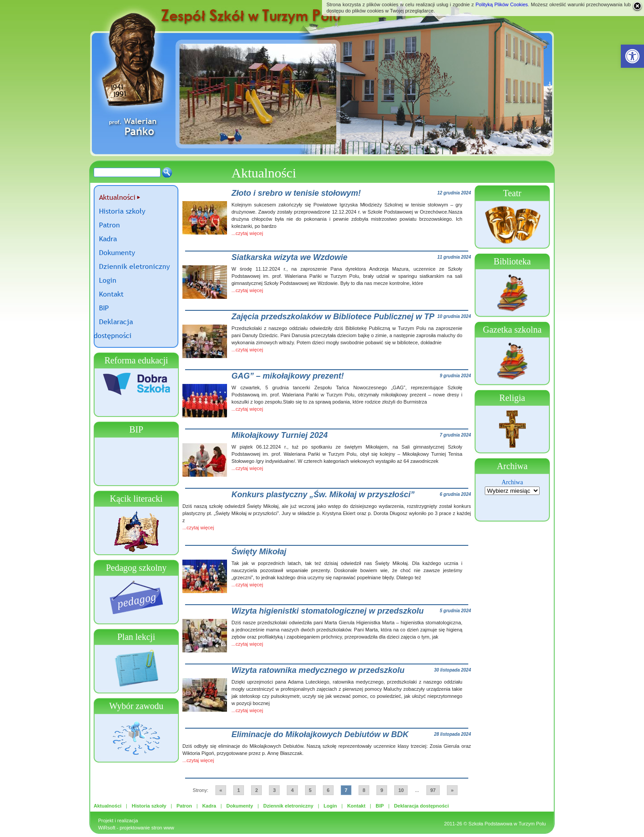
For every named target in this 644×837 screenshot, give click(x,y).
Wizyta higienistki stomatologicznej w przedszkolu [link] (328, 611)
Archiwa (512, 482)
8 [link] (364, 790)
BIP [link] (104, 308)
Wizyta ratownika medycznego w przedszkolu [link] (318, 670)
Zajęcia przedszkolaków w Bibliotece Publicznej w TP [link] (333, 317)
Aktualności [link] (117, 197)
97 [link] (433, 790)
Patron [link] (109, 225)
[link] (632, 56)
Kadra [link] (108, 239)
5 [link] (310, 790)
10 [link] (401, 790)
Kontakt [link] (111, 294)
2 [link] (256, 790)
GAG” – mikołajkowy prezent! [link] (288, 376)
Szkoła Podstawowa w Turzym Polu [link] (507, 824)
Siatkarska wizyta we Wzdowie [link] (289, 257)
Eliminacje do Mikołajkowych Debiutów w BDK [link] (320, 734)
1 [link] (239, 790)
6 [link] (328, 790)
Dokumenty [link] (117, 252)
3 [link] (274, 790)
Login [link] (108, 280)
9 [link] (382, 790)
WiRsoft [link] (107, 828)
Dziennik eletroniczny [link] (134, 266)
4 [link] (292, 790)
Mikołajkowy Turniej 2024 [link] (280, 435)
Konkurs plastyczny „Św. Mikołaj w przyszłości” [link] (323, 495)
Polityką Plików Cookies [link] (502, 4)
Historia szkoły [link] (122, 211)
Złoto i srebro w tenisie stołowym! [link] (296, 193)
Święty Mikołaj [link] (259, 552)
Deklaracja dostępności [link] (421, 806)
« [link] (221, 790)
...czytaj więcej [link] (247, 233)
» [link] (452, 790)
